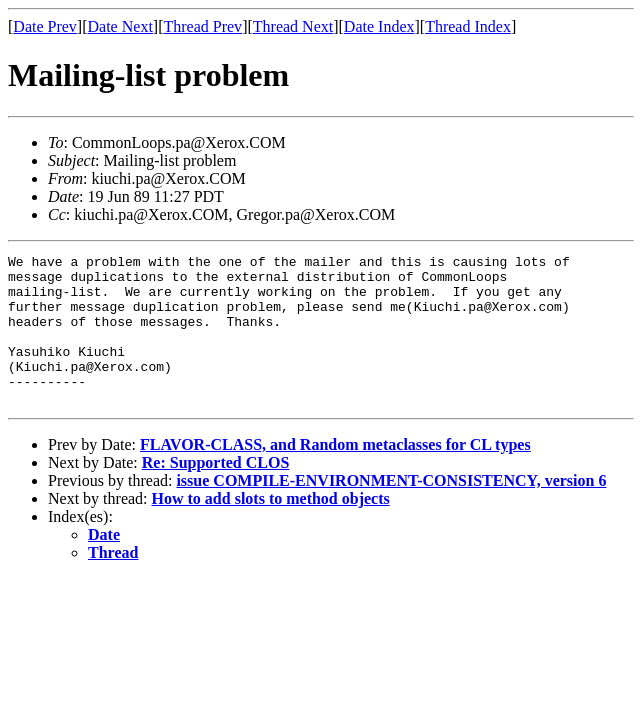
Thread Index (468, 26)
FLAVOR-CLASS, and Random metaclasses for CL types (335, 474)
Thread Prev (202, 26)
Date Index (379, 26)
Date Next (120, 26)
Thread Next (293, 26)
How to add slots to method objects (271, 528)
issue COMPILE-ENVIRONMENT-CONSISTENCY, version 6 (391, 510)
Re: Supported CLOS (216, 492)
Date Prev (45, 26)
